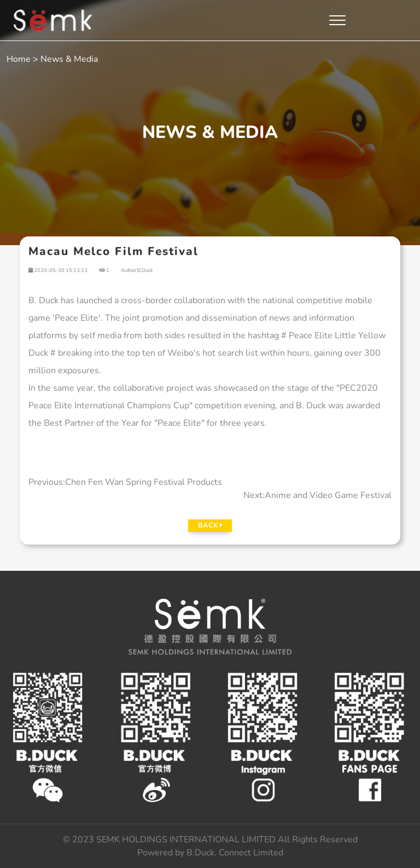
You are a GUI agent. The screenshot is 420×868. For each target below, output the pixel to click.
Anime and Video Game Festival (328, 495)
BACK (210, 525)
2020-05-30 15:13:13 (58, 270)
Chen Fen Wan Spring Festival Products (144, 482)
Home (19, 59)
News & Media (69, 59)
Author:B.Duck (137, 270)
